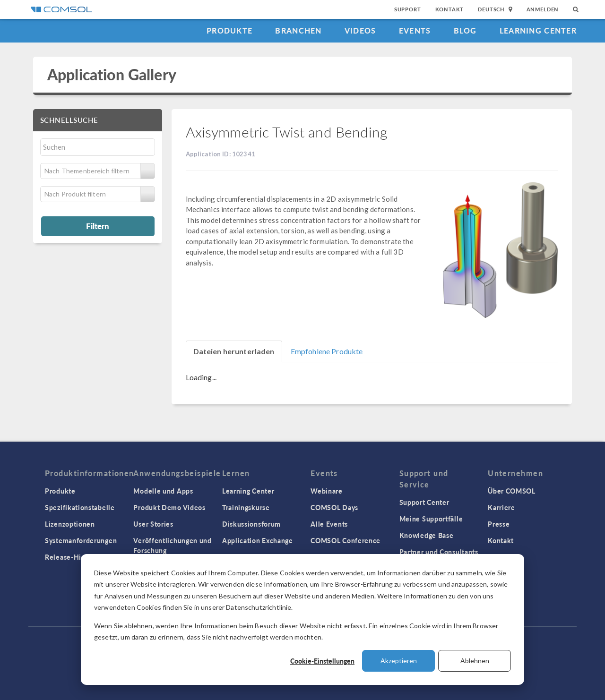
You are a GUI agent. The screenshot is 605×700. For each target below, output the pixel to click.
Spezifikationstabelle (80, 507)
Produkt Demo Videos (169, 507)
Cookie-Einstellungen (322, 661)
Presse (499, 524)
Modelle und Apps (163, 491)
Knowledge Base (427, 535)
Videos (360, 30)
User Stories (153, 524)
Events (415, 30)
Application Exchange (258, 540)
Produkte (229, 30)
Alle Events (329, 524)
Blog (465, 30)
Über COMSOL (512, 491)
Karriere (501, 507)
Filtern (98, 226)
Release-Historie (73, 557)
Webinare (327, 491)
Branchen (298, 30)
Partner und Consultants (439, 552)
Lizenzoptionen (70, 524)
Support (408, 9)
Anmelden (543, 9)
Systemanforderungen (81, 540)
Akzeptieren (399, 661)
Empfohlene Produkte (327, 351)
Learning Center (538, 30)
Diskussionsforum (251, 524)
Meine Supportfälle (431, 519)
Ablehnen (475, 661)
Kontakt (450, 9)
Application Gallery (112, 74)
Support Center (424, 502)
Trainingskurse (246, 507)
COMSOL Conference (346, 540)
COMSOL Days (334, 507)
